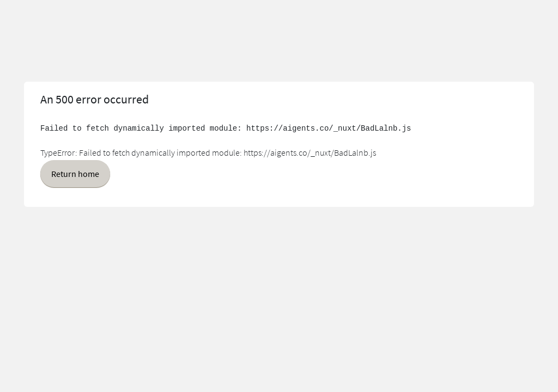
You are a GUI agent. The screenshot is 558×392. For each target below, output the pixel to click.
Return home (75, 174)
